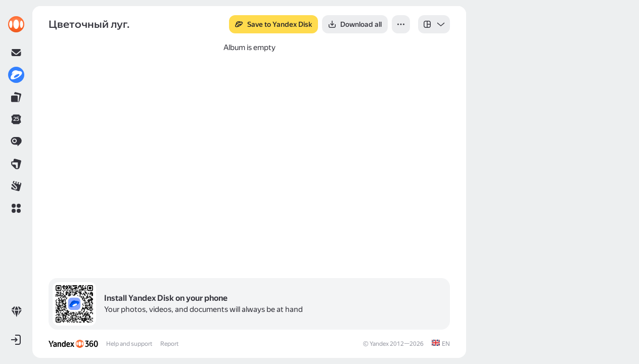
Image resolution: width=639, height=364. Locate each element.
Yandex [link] (379, 344)
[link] (16, 24)
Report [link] (169, 344)
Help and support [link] (129, 344)
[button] (16, 208)
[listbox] (434, 24)
